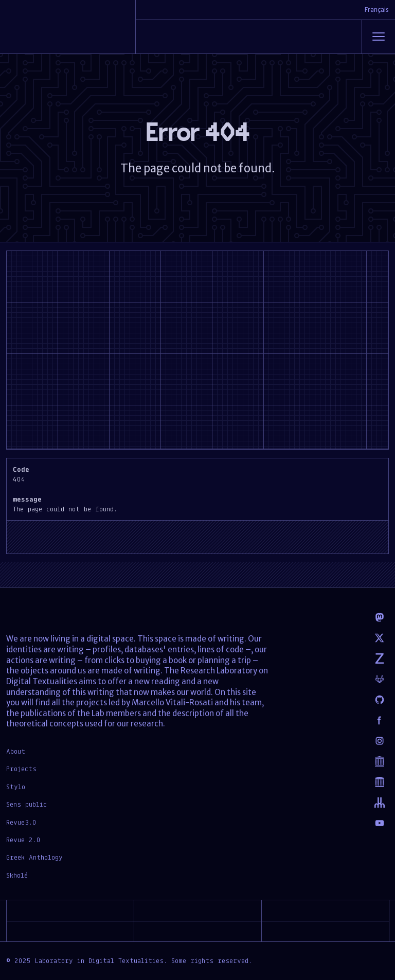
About (16, 751)
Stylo (16, 787)
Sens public (26, 804)
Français (377, 10)
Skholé (17, 875)
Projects (21, 769)
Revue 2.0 (23, 840)
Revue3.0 (21, 822)
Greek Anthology (34, 857)
